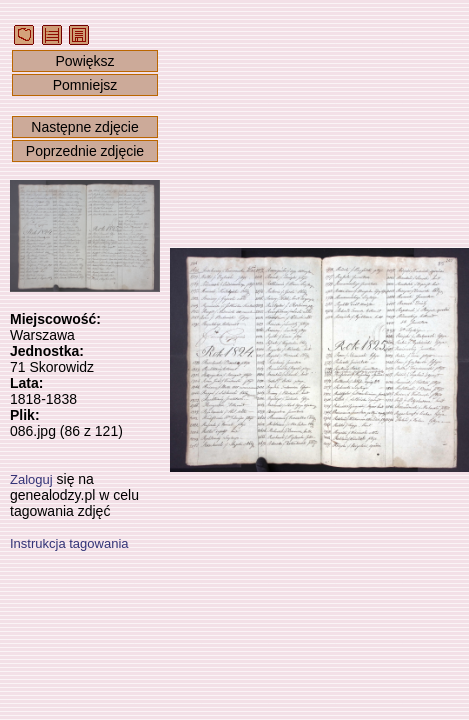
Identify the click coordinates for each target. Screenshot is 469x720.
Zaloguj (31, 479)
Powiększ (84, 61)
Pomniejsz (85, 85)
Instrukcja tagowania (69, 543)
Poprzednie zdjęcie (85, 151)
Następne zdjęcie (84, 127)
